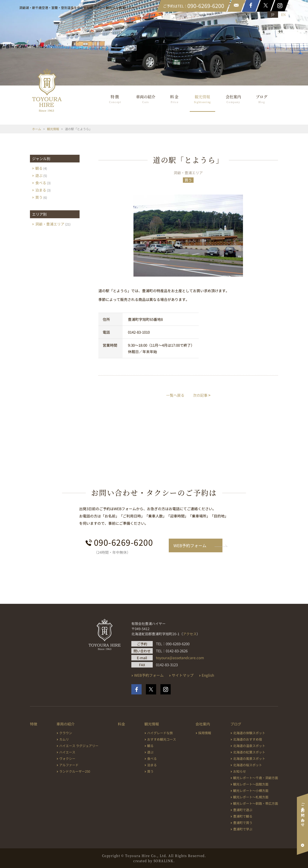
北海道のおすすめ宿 (248, 739)
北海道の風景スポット (249, 758)
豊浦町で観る (243, 816)
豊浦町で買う (243, 823)
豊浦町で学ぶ (243, 829)
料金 (175, 99)
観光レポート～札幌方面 (251, 797)
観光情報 (202, 99)
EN (283, 14)
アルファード (69, 765)
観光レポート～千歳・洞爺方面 (256, 778)
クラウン (66, 733)
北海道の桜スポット (248, 765)
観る (39, 168)
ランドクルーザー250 (75, 771)
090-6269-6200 (124, 542)
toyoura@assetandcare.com (180, 658)
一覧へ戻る (175, 395)
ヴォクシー (67, 758)
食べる (41, 183)
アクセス (190, 634)
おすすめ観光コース (162, 739)
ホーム (37, 129)
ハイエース (67, 752)
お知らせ (240, 771)
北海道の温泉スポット (249, 746)
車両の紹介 (146, 99)
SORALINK (164, 861)
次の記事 (202, 395)
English (208, 675)
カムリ (64, 739)
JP (273, 14)
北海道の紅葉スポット (249, 752)
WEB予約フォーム (190, 545)
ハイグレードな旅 (160, 733)
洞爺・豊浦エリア (188, 173)
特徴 (115, 99)
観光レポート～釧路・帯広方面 (256, 803)
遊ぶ (39, 175)
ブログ (262, 99)
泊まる (41, 190)
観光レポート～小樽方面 (251, 791)
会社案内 (233, 99)
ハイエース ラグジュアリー (79, 746)
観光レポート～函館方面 (251, 784)
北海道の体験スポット (249, 733)
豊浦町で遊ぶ (243, 810)
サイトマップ (183, 675)
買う (188, 180)
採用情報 (205, 733)
